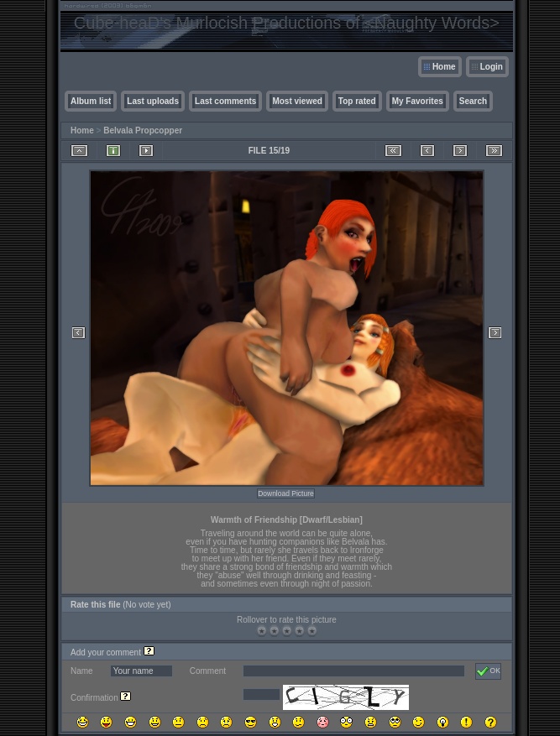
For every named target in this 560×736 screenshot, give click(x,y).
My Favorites (418, 101)
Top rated (357, 101)
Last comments (225, 101)
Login (492, 67)
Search (473, 101)
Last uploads (153, 101)
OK (488, 671)
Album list (91, 101)
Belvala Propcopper (143, 130)
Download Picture (286, 493)
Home (444, 67)
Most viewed (297, 101)
